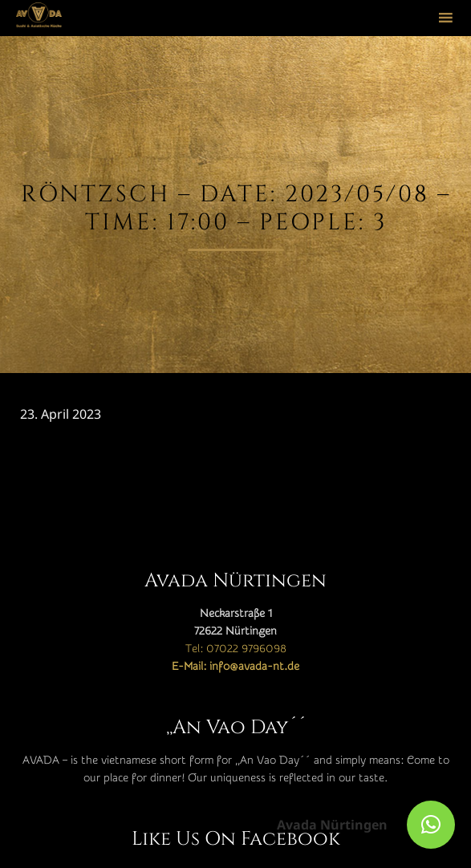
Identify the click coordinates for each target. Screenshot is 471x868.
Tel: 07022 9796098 (236, 649)
